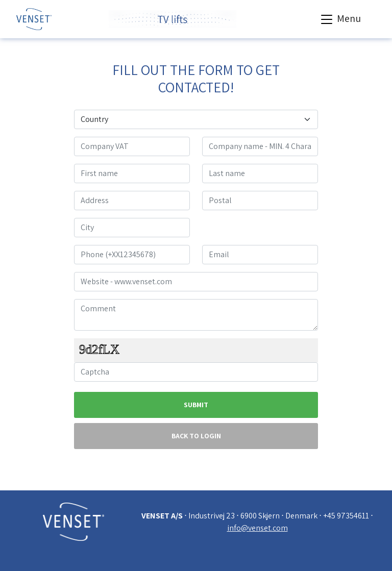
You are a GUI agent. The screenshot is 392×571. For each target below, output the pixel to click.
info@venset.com (258, 528)
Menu (340, 19)
